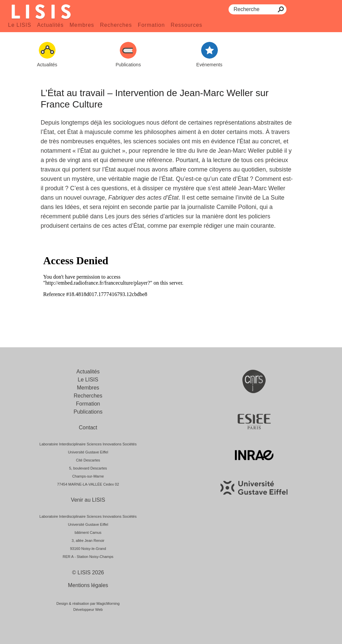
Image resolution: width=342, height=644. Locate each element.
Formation (151, 25)
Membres (82, 25)
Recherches (116, 25)
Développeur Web (88, 610)
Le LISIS (20, 25)
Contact (88, 427)
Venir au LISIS (88, 500)
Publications (88, 412)
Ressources (186, 25)
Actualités (50, 25)
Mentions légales (88, 585)
